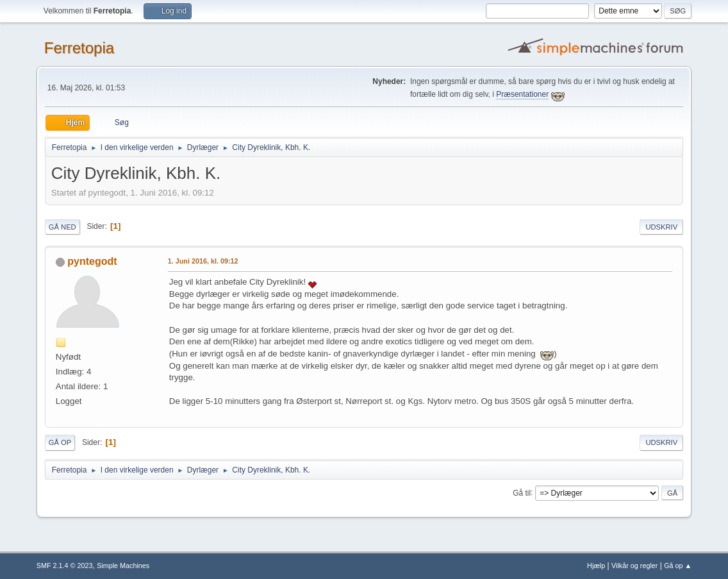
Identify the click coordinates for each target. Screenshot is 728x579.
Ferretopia (79, 48)
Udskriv (661, 227)
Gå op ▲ (678, 566)
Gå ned (62, 227)
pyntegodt (92, 261)
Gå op (60, 442)
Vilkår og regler (634, 566)
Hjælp (596, 566)
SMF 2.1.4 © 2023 (65, 566)
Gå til (522, 492)
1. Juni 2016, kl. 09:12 (203, 261)
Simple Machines (123, 566)
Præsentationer (522, 94)
